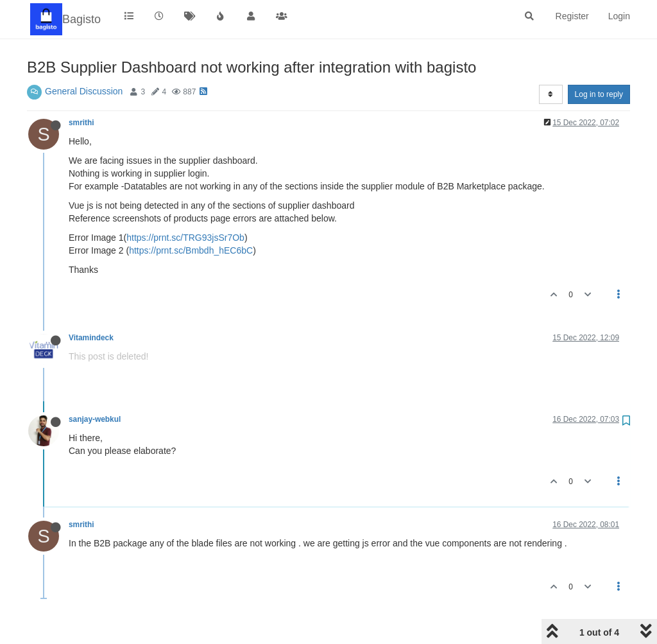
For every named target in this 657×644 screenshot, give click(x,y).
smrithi (81, 123)
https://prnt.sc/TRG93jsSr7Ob (185, 238)
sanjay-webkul (95, 419)
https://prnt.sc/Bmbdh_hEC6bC (191, 250)
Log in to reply (599, 94)
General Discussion (84, 91)
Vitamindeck (91, 338)
